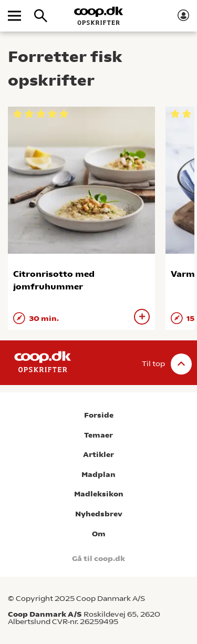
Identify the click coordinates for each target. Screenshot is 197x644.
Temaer (98, 435)
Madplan (98, 475)
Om (99, 534)
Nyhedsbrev (99, 514)
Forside (99, 415)
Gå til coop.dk (98, 559)
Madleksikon (99, 494)
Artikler (98, 455)
